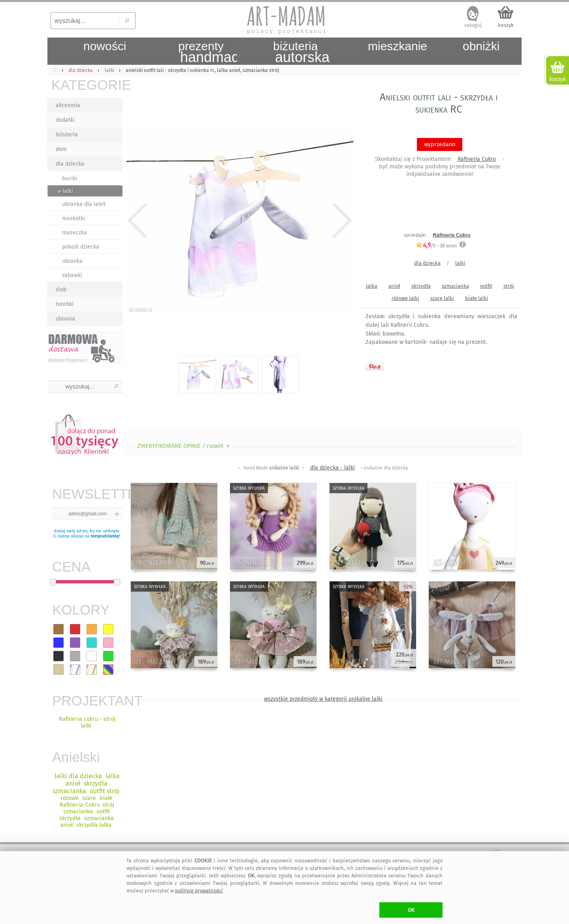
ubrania (65, 319)
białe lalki (477, 298)
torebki (65, 304)
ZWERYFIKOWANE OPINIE (184, 446)
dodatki (65, 120)
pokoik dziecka (81, 247)
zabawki (72, 275)
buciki (70, 178)
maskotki (73, 218)
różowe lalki (405, 298)
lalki (460, 263)
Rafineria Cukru (477, 159)
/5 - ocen (436, 246)
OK (411, 910)
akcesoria (68, 105)
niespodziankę (105, 536)
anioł (394, 286)
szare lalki (442, 298)
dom (61, 149)
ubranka (72, 261)
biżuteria (67, 135)
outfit (486, 286)
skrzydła (421, 286)
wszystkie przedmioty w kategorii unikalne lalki (323, 699)
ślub (61, 289)
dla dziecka (70, 164)
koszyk (506, 25)
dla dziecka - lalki (333, 468)
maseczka (74, 233)
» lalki (65, 191)
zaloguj (473, 25)
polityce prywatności (199, 891)
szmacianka (455, 286)
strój (509, 286)
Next (341, 221)
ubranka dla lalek (84, 204)
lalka (372, 286)
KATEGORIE (87, 85)
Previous (137, 221)
